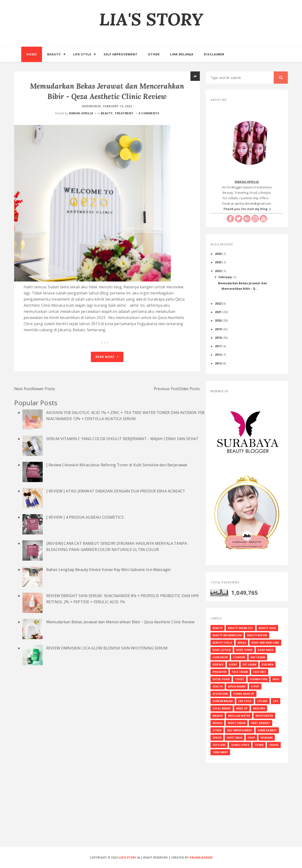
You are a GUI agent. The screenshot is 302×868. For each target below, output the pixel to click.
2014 (219, 355)
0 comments (149, 113)
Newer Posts (43, 418)
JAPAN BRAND (237, 686)
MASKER (218, 716)
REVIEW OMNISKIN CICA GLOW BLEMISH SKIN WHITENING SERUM (107, 677)
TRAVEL (274, 745)
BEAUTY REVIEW (257, 635)
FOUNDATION (258, 679)
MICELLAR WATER (239, 716)
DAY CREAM (258, 657)
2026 (219, 254)
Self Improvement (121, 54)
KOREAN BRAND (223, 701)
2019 (219, 329)
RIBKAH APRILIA (81, 113)
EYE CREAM (249, 665)
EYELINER (267, 665)
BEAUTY (107, 113)
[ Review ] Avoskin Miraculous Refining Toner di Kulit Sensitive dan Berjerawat (117, 494)
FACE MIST (260, 672)
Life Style (82, 54)
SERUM (217, 738)
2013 (219, 363)
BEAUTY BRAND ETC (241, 628)
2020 (219, 320)
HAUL (276, 679)
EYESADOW (220, 672)
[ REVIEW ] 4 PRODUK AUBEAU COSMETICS (85, 546)
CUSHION (239, 657)
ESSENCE (218, 665)
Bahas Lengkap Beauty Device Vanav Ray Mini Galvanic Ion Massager (109, 599)
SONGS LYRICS (240, 745)
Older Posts (189, 418)
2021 (219, 312)
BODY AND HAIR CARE (265, 643)
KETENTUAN (220, 694)
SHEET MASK (235, 738)
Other (154, 54)
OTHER (217, 730)
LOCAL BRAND (222, 708)
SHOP (251, 738)
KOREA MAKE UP (244, 694)
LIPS (276, 701)
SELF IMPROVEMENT (240, 730)
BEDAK (242, 643)
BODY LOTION (222, 650)
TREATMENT (124, 113)
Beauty (54, 54)
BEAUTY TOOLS (222, 643)
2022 (219, 303)
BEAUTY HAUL (267, 628)
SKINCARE (267, 738)
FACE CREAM (240, 672)
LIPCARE (262, 701)
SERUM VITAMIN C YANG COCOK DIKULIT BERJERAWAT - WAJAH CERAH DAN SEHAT (122, 468)
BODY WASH (266, 650)
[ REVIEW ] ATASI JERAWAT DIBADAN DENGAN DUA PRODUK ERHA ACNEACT (116, 520)
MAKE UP (242, 708)
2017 (219, 346)
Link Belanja (182, 54)
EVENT (233, 665)
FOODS (240, 679)
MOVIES (217, 723)
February (226, 277)
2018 (219, 338)
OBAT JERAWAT (260, 723)
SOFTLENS (219, 745)
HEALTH (218, 686)
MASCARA (259, 708)
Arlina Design (201, 858)
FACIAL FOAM (221, 679)
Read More (107, 386)
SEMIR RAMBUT (267, 730)
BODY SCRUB (244, 650)
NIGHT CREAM (237, 723)
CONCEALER (220, 657)
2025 (219, 262)
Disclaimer (214, 54)
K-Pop (255, 686)
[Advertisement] (151, 812)
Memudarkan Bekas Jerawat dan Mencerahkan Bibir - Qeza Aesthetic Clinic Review (120, 651)
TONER (259, 745)
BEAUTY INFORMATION (227, 635)
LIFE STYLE (245, 701)
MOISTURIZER (264, 716)
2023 (219, 271)
